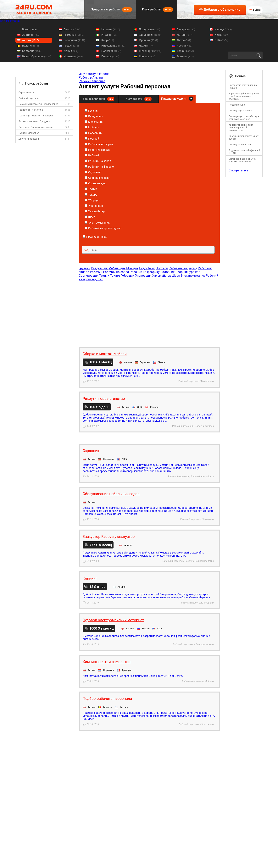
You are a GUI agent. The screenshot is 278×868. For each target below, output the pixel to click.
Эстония (185, 56)
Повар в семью (237, 105)
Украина (185, 51)
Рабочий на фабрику (100, 167)
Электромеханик (97, 223)
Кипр (108, 40)
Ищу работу (157, 10)
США (221, 40)
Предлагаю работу (111, 10)
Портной (92, 139)
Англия (31, 40)
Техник (91, 189)
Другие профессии (29, 139)
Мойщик (92, 127)
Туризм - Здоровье (29, 133)
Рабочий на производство (103, 228)
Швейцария (150, 51)
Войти (257, 10)
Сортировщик (95, 183)
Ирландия (73, 56)
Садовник (93, 172)
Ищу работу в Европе (94, 74)
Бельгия (31, 46)
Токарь (91, 195)
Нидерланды (113, 46)
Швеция (147, 56)
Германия (74, 35)
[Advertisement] (149, 312)
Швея (90, 217)
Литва (184, 40)
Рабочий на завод (98, 161)
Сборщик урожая (97, 178)
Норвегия (111, 51)
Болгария (31, 51)
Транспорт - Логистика (31, 110)
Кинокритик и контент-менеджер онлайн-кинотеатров (241, 128)
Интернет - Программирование (36, 127)
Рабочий (92, 155)
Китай (222, 35)
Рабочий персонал (29, 98)
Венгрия (72, 29)
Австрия (31, 35)
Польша (110, 56)
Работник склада (97, 150)
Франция (148, 40)
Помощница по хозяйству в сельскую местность (244, 118)
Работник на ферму (99, 144)
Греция (71, 46)
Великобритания (37, 56)
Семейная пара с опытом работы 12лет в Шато (243, 160)
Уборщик (92, 200)
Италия (110, 35)
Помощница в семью (240, 111)
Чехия (147, 46)
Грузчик (92, 111)
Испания (111, 29)
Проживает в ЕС (95, 237)
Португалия (150, 29)
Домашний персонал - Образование (38, 104)
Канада (223, 29)
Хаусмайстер (95, 211)
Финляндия (150, 35)
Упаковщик (94, 206)
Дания (71, 51)
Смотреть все (238, 170)
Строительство (27, 92)
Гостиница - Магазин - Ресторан (36, 116)
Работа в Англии (91, 78)
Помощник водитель (240, 145)
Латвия (185, 35)
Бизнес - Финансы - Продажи (34, 121)
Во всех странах (10, 21)
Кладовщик (94, 116)
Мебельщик (94, 122)
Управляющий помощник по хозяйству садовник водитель (244, 96)
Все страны (29, 29)
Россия (184, 46)
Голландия (74, 40)
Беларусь (186, 29)
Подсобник (93, 133)
